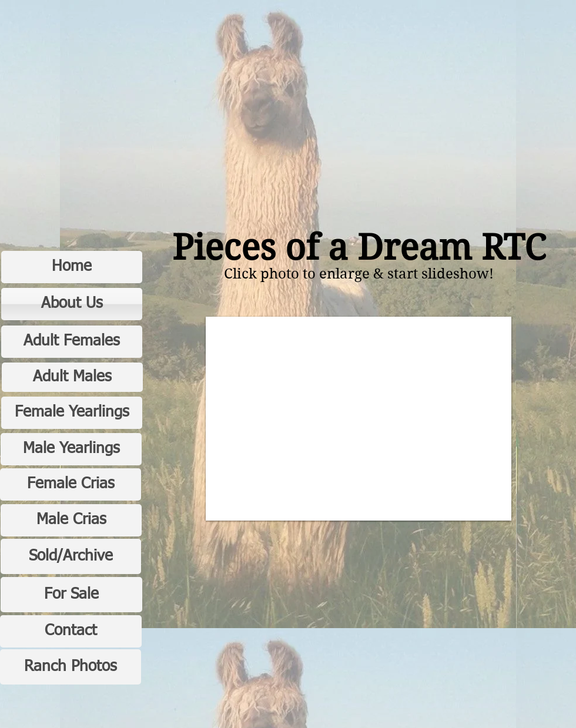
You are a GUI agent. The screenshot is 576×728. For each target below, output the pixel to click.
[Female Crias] (71, 484)
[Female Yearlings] (72, 413)
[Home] (72, 267)
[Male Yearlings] (71, 449)
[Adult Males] (72, 377)
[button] (359, 419)
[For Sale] (71, 595)
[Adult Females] (72, 342)
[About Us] (72, 304)
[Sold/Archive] (71, 556)
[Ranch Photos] (71, 667)
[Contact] (71, 631)
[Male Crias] (71, 520)
